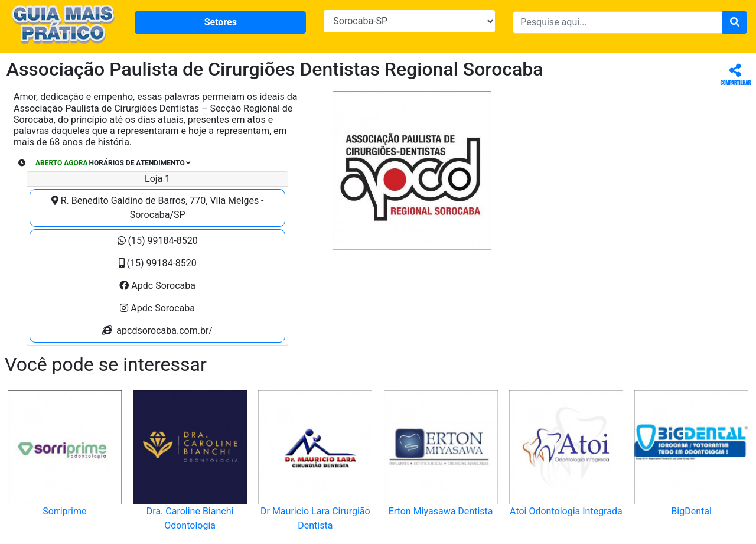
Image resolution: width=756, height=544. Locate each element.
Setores (221, 22)
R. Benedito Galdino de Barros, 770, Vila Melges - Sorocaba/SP (158, 208)
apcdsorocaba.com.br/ (157, 330)
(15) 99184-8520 (158, 241)
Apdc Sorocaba (157, 286)
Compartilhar (736, 75)
